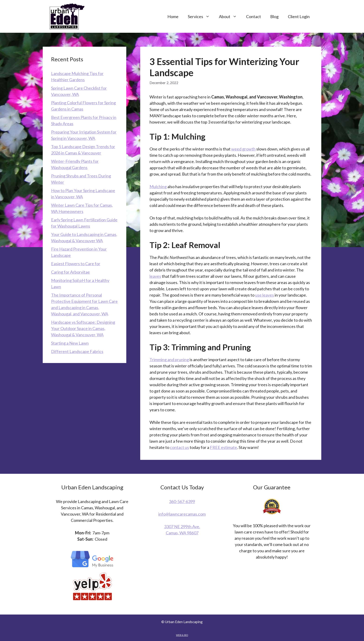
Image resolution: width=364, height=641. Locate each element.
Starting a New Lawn (70, 343)
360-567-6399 (182, 501)
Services (201, 16)
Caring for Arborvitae (70, 272)
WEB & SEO (182, 635)
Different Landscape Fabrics (77, 351)
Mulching (158, 186)
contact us (179, 447)
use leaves (265, 295)
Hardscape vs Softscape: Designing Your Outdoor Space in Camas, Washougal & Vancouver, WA (83, 328)
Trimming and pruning (169, 360)
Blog (274, 16)
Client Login (299, 16)
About (230, 16)
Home (173, 16)
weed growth (243, 149)
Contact (253, 16)
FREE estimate (223, 447)
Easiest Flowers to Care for (76, 264)
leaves (155, 276)
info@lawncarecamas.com (182, 514)
